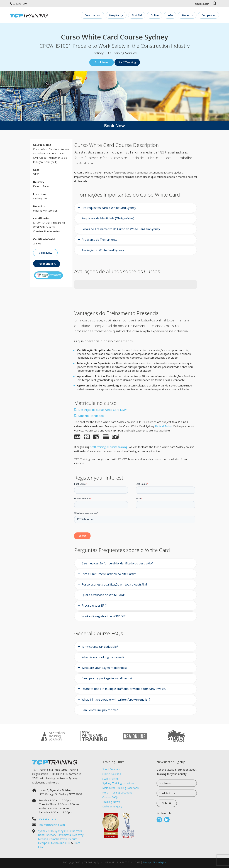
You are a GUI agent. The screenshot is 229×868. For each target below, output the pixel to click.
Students (189, 15)
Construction (100, 15)
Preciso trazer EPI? (94, 606)
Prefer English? (47, 264)
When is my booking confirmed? (103, 658)
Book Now (102, 63)
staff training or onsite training (109, 447)
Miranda (43, 839)
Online (159, 15)
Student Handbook (89, 416)
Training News (111, 802)
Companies (209, 15)
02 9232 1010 (20, 4)
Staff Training (127, 63)
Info (173, 15)
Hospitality (123, 15)
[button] (74, 293)
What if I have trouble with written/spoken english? (116, 700)
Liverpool (44, 843)
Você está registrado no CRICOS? (104, 617)
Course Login (202, 4)
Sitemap (147, 863)
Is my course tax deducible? (100, 647)
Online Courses (112, 774)
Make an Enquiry (112, 807)
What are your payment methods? (104, 668)
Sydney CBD (46, 831)
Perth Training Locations (117, 793)
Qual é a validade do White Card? (103, 595)
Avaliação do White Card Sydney (103, 251)
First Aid (142, 15)
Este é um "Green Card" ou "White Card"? (109, 574)
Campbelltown (58, 839)
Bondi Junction (47, 835)
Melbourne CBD (61, 843)
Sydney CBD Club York (68, 831)
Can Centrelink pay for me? (100, 710)
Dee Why (78, 835)
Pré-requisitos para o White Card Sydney (109, 208)
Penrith (73, 839)
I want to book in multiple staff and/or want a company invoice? (124, 689)
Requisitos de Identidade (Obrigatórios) (108, 219)
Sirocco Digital (160, 863)
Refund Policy (163, 426)
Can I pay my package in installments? (107, 679)
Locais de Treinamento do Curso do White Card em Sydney (121, 229)
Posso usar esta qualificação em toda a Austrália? (114, 585)
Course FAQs (110, 797)
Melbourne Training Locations (120, 788)
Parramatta (64, 835)
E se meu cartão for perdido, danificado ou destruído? (117, 564)
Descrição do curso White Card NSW (100, 410)
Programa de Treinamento (100, 240)
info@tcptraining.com (52, 825)
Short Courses (111, 770)
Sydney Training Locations (118, 783)
